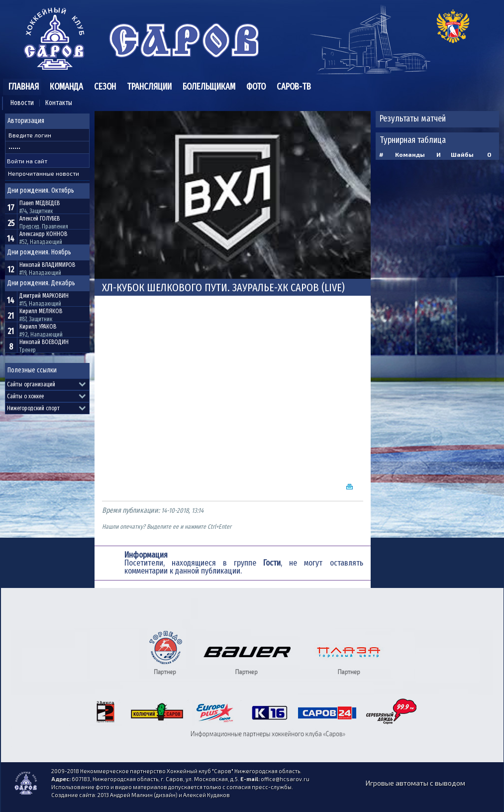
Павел (40, 203)
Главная (24, 87)
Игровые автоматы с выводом (415, 783)
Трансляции (149, 87)
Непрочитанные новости (44, 173)
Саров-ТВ (294, 87)
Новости (22, 103)
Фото (256, 87)
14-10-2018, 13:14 (182, 511)
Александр (43, 234)
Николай (47, 265)
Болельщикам (209, 87)
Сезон (105, 87)
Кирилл (41, 311)
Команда (66, 87)
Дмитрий (44, 296)
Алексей (40, 219)
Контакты (59, 103)
